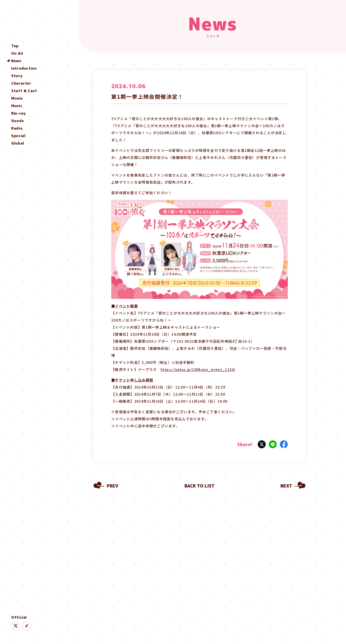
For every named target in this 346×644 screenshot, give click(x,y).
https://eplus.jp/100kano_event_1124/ (198, 369)
